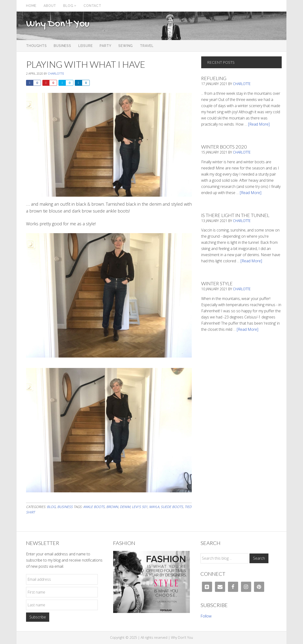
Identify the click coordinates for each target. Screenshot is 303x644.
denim (125, 507)
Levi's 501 (140, 507)
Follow (206, 616)
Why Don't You (58, 24)
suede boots (172, 507)
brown (112, 507)
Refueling (214, 78)
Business (65, 507)
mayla (154, 507)
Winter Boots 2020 (224, 147)
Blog (51, 507)
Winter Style (217, 283)
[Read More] (259, 124)
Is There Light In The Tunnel (235, 215)
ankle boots (94, 507)
